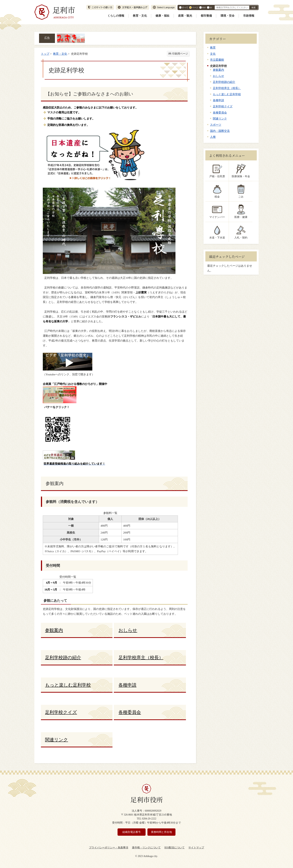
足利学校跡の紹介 (224, 82)
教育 (213, 48)
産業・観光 (185, 16)
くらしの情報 (116, 16)
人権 (213, 137)
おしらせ (218, 76)
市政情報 (249, 16)
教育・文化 (140, 16)
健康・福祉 (162, 16)
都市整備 (206, 16)
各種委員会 (220, 113)
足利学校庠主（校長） (227, 88)
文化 (213, 54)
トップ (45, 54)
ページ (195, 7)
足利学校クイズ (223, 106)
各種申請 (218, 100)
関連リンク (220, 118)
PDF (204, 7)
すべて (185, 7)
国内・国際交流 (220, 131)
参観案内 (218, 70)
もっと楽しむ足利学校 (227, 94)
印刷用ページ (180, 54)
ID (211, 7)
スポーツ (216, 125)
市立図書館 (217, 60)
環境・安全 (228, 16)
